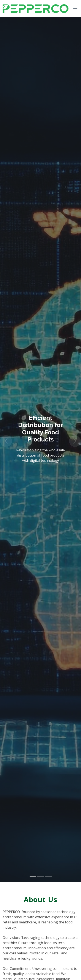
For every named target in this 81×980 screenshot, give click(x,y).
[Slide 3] (48, 876)
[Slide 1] (33, 876)
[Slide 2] (41, 876)
